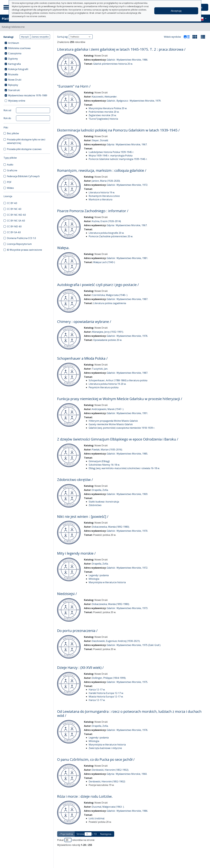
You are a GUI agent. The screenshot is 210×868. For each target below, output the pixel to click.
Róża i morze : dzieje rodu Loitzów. (85, 796)
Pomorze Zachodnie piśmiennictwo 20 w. (111, 236)
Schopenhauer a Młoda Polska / (82, 358)
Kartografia (14, 64)
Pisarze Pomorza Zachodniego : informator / (93, 211)
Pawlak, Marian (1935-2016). (107, 450)
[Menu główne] (7, 7)
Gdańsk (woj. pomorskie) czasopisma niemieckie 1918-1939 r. (122, 428)
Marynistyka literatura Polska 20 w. (108, 108)
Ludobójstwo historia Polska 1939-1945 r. (111, 152)
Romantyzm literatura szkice (104, 196)
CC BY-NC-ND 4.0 (16, 215)
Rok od (7, 110)
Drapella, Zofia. (100, 490)
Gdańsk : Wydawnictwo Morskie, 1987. (127, 299)
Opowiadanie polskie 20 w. (108, 340)
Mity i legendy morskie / (76, 553)
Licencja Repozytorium (19, 244)
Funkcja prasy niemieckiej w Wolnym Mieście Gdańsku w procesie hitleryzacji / (120, 399)
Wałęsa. (63, 248)
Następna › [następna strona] (106, 834)
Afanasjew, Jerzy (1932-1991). (108, 332)
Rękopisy (13, 85)
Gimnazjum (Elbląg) (99, 461)
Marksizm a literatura (100, 199)
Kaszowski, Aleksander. (104, 97)
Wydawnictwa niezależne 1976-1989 (28, 95)
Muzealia (13, 74)
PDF (9, 182)
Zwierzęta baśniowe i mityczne (105, 748)
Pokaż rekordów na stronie (76, 840)
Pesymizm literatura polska (104, 387)
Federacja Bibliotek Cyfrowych (23, 176)
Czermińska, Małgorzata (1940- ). (110, 295)
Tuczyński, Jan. (100, 369)
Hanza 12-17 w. (97, 690)
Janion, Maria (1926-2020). (106, 181)
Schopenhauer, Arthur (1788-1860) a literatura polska (118, 380)
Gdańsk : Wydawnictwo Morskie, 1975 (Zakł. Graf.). (134, 645)
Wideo (10, 188)
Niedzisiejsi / (67, 594)
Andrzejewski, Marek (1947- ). (108, 409)
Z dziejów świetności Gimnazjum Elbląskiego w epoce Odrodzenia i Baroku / (118, 439)
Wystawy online (17, 101)
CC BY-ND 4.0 (14, 226)
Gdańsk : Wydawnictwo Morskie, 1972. (127, 185)
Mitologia (94, 579)
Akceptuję (176, 11)
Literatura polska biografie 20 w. (106, 233)
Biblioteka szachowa (19, 48)
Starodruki (14, 90)
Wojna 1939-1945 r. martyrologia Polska (111, 156)
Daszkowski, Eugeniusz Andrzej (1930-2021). (116, 641)
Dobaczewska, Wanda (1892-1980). (111, 527)
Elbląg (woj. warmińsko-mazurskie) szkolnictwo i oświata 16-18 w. (124, 468)
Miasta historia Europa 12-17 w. (106, 697)
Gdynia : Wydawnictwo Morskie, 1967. (127, 144)
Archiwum (14, 43)
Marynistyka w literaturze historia (107, 582)
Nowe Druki (15, 80)
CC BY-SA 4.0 (14, 232)
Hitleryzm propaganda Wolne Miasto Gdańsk (113, 421)
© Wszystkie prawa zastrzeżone (24, 250)
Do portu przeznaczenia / (77, 631)
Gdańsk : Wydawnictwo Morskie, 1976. (127, 336)
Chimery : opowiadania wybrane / (84, 322)
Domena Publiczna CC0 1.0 (21, 238)
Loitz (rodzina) (97, 818)
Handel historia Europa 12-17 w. (106, 693)
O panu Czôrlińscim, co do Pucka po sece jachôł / (96, 759)
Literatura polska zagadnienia (110, 303)
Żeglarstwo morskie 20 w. (103, 115)
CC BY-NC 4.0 (14, 209)
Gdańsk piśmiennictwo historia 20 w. (113, 64)
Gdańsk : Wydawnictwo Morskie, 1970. (127, 531)
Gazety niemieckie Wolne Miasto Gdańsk (111, 424)
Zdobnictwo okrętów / (75, 480)
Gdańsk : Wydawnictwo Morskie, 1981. (127, 258)
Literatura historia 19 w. (102, 192)
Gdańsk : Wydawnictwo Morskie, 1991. (127, 413)
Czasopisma (15, 53)
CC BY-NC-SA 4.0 (16, 221)
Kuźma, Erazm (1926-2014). (107, 221)
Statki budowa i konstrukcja (104, 502)
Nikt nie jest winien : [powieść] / (83, 516)
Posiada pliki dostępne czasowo (24, 149)
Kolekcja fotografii (18, 69)
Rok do (7, 118)
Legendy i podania (99, 575)
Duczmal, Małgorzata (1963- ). (108, 807)
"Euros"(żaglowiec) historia (103, 119)
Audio (10, 165)
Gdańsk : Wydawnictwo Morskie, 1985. (127, 454)
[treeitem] (27, 43)
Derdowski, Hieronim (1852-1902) (107, 781)
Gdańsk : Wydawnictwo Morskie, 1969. (127, 494)
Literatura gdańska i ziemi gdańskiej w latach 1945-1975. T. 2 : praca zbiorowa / (121, 49)
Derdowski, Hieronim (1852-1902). (110, 770)
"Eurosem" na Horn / (74, 86)
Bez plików (13, 133)
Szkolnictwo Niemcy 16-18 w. (104, 465)
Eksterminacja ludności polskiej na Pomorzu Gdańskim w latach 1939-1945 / (118, 130)
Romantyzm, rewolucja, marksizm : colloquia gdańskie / (102, 170)
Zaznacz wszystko (40, 37)
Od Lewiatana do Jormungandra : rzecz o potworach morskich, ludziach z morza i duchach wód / (129, 713)
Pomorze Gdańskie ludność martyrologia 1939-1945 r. (118, 159)
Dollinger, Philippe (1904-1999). (109, 678)
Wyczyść (25, 37)
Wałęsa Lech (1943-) (104, 262)
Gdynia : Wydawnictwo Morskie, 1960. (127, 774)
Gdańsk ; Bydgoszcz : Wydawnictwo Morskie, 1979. (134, 101)
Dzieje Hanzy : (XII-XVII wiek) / (80, 667)
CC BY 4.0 (12, 203)
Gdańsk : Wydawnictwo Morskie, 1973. (127, 608)
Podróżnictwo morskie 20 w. (104, 112)
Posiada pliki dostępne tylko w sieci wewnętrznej (26, 141)
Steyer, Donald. (100, 140)
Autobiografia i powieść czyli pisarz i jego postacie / (98, 285)
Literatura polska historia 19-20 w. (107, 384)
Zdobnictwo (95, 505)
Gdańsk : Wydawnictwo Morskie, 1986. (127, 60)
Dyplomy (13, 59)
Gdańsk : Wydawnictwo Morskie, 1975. (127, 682)
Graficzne (12, 170)
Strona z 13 (87, 834)
